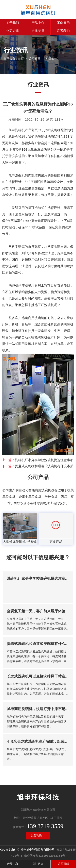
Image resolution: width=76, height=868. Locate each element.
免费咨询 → (38, 836)
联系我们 (63, 31)
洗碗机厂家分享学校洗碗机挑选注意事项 (44, 460)
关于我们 (13, 23)
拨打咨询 (38, 864)
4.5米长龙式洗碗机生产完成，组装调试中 (41, 742)
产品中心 (38, 23)
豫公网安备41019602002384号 (45, 856)
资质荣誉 (38, 31)
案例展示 (63, 23)
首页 (21, 59)
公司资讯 (13, 31)
